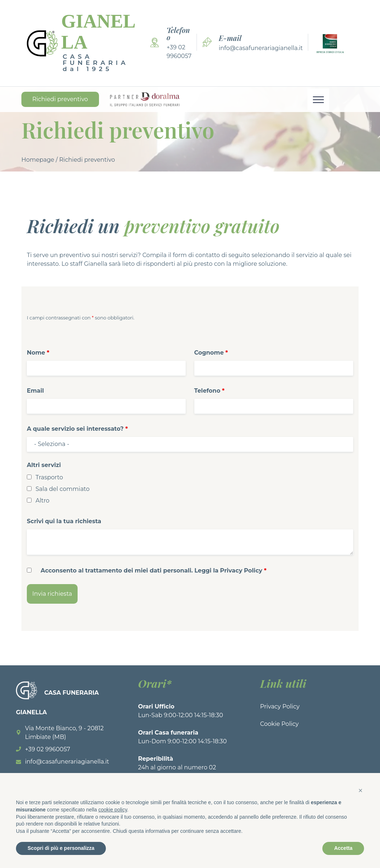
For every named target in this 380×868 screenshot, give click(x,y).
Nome (38, 353)
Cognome (211, 353)
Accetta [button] (343, 848)
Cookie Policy (279, 724)
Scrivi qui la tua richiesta (64, 521)
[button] (360, 790)
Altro (42, 501)
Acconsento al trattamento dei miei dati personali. (154, 571)
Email (35, 391)
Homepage (38, 160)
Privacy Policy (280, 706)
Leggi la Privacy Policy (228, 571)
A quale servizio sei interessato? (77, 429)
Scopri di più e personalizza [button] (61, 848)
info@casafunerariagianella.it (261, 48)
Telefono (210, 391)
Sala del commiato (63, 489)
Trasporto (49, 477)
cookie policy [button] (113, 810)
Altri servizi (44, 465)
